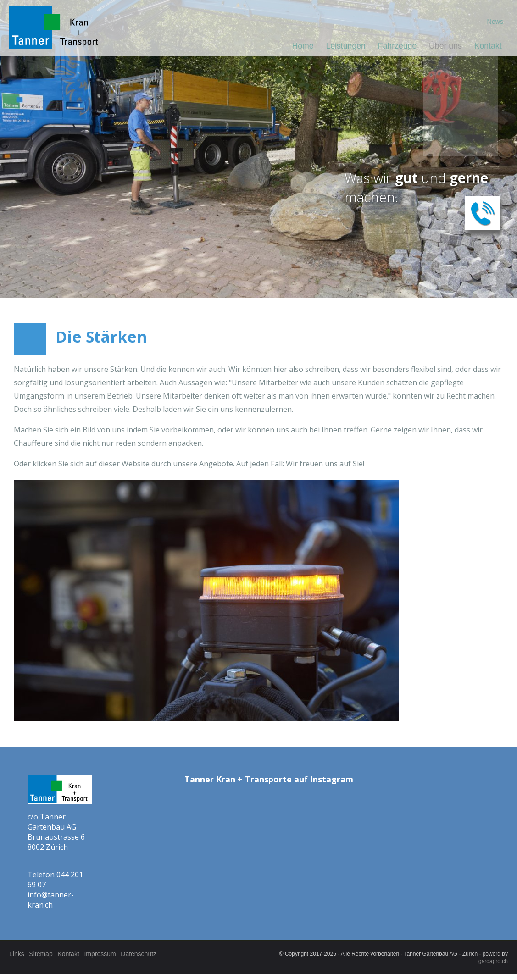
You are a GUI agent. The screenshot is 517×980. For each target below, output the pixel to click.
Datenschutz (156, 954)
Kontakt (487, 46)
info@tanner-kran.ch (51, 900)
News (495, 22)
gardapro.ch (493, 961)
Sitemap (45, 954)
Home (296, 46)
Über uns (444, 46)
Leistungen (340, 46)
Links (17, 954)
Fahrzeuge (394, 46)
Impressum (113, 954)
